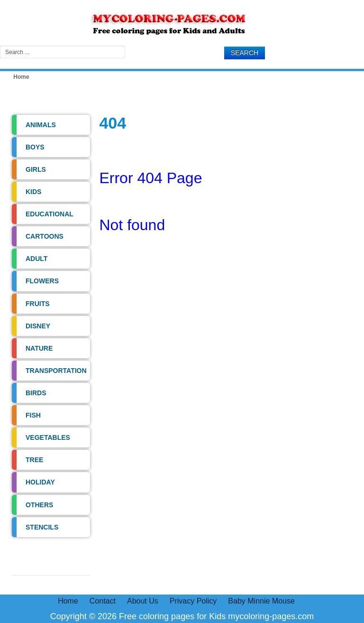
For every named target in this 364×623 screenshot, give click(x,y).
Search (245, 53)
